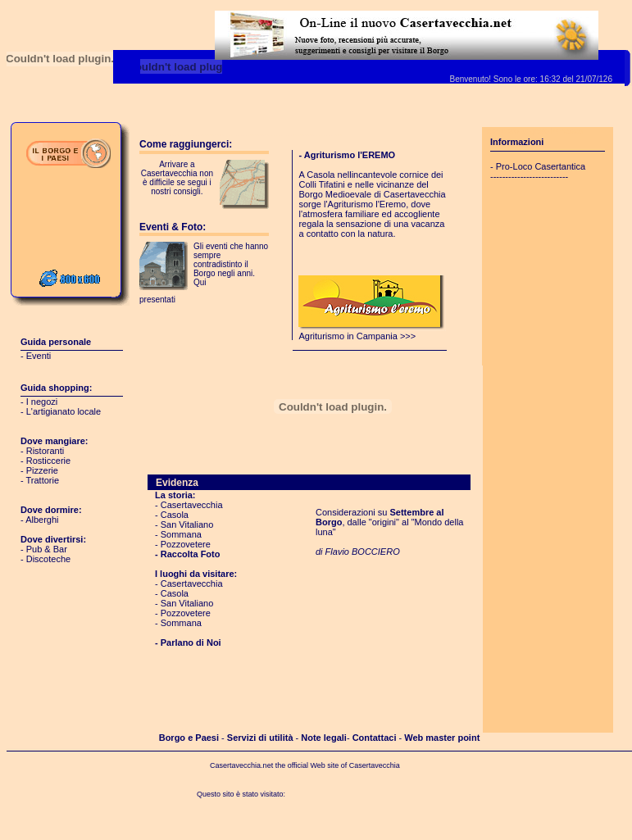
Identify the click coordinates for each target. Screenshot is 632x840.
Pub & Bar (47, 549)
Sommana (181, 534)
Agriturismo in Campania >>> (372, 332)
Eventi (39, 356)
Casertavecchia (192, 505)
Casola (175, 515)
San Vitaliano (187, 524)
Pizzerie (42, 470)
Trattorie (43, 480)
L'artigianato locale (64, 411)
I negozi (42, 402)
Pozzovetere (186, 544)
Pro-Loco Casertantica (541, 166)
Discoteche (48, 559)
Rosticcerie (48, 461)
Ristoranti (45, 451)
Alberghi (42, 520)
